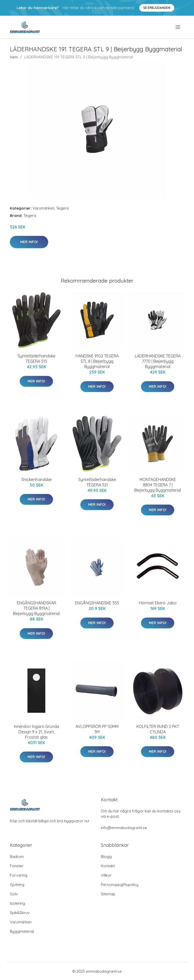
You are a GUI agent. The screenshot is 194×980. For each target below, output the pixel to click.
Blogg (106, 857)
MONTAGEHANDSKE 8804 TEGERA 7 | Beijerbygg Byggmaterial (158, 485)
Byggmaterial (22, 931)
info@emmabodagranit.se (124, 828)
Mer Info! (29, 242)
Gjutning (17, 885)
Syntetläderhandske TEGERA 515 (37, 359)
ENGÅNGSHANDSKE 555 (97, 603)
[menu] (178, 27)
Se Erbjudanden (157, 8)
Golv (14, 894)
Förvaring (19, 875)
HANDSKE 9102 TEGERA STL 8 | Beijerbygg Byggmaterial (97, 361)
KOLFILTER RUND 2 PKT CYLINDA (158, 729)
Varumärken (43, 208)
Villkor (106, 875)
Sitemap (108, 894)
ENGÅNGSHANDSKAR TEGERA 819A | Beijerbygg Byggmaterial (36, 608)
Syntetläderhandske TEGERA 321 (97, 482)
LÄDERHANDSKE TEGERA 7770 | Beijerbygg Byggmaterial (158, 361)
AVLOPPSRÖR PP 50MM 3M (97, 729)
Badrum (17, 857)
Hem (14, 57)
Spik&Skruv (20, 913)
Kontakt (108, 866)
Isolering (17, 903)
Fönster (17, 866)
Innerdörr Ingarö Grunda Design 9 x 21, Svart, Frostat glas (37, 732)
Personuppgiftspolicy (120, 885)
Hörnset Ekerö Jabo (158, 603)
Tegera (62, 208)
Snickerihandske (37, 480)
